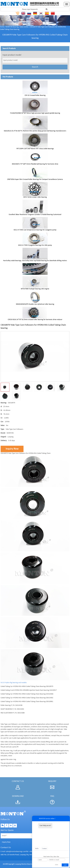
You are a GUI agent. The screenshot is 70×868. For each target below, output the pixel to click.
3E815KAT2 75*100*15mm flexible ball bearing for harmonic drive (35, 164)
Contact (44, 848)
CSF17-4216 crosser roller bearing (35, 197)
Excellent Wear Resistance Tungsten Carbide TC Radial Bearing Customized (35, 215)
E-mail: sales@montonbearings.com (13, 852)
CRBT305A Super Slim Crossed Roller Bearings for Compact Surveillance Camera (35, 179)
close (57, 865)
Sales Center (24, 27)
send (65, 865)
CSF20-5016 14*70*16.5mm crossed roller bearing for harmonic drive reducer (35, 320)
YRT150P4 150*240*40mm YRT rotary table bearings (35, 149)
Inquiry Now (12, 449)
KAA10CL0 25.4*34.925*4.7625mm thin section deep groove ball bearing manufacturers (35, 131)
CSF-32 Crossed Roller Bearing (35, 95)
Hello (37, 848)
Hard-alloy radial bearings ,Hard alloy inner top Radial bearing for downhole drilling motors (35, 261)
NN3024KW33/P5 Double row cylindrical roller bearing (35, 304)
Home (2, 27)
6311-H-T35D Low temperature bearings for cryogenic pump (35, 230)
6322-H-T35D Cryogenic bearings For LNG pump (35, 245)
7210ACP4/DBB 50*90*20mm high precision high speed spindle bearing (35, 113)
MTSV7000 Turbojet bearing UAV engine (35, 289)
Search (35, 67)
